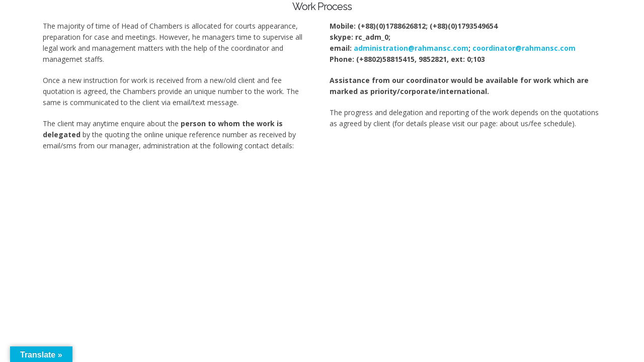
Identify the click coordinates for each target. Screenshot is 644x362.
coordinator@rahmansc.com (524, 48)
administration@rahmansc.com (411, 48)
